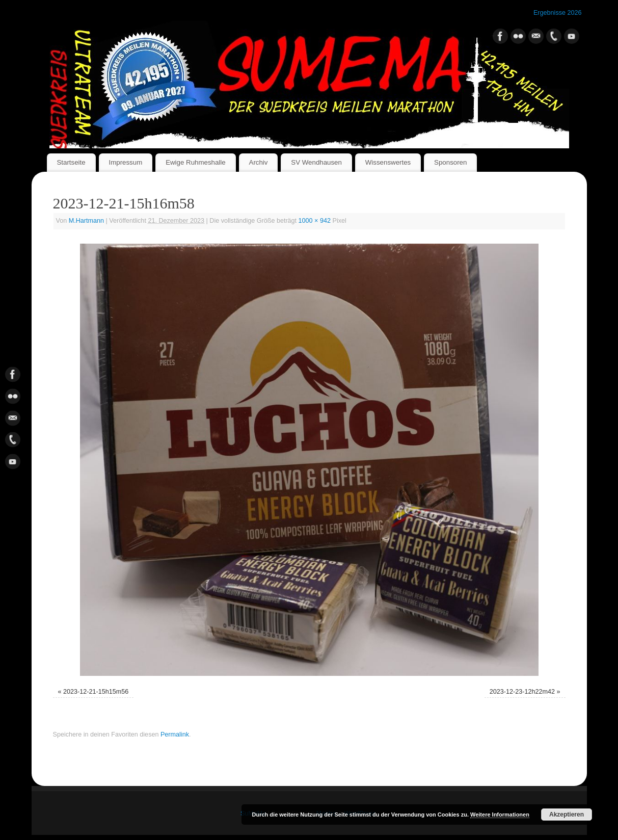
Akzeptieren (567, 815)
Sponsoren (450, 162)
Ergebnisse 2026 (558, 13)
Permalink (175, 734)
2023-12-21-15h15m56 (96, 692)
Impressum (125, 162)
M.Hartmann (86, 221)
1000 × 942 (315, 221)
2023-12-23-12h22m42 (522, 692)
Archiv (259, 162)
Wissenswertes (388, 162)
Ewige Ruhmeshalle (196, 162)
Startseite (71, 162)
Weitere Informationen (500, 815)
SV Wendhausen (316, 162)
